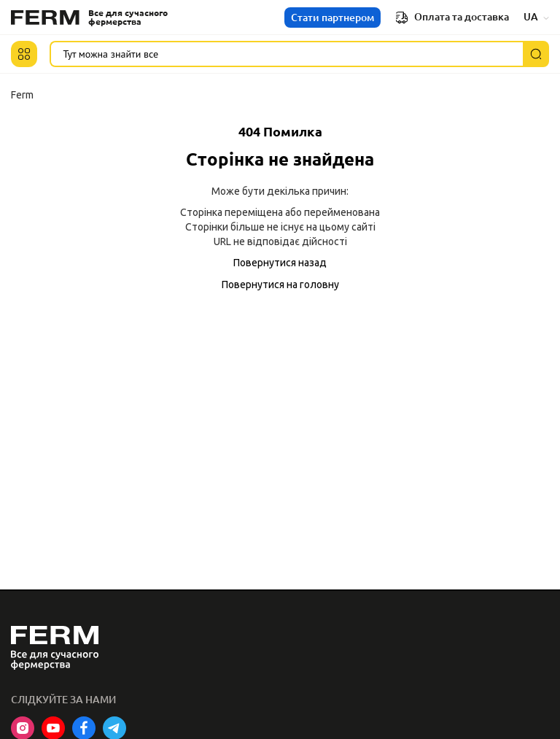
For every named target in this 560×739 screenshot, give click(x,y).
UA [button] (536, 17)
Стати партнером (332, 18)
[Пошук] (536, 54)
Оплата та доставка (452, 18)
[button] (24, 54)
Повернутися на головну (280, 285)
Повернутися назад (280, 263)
